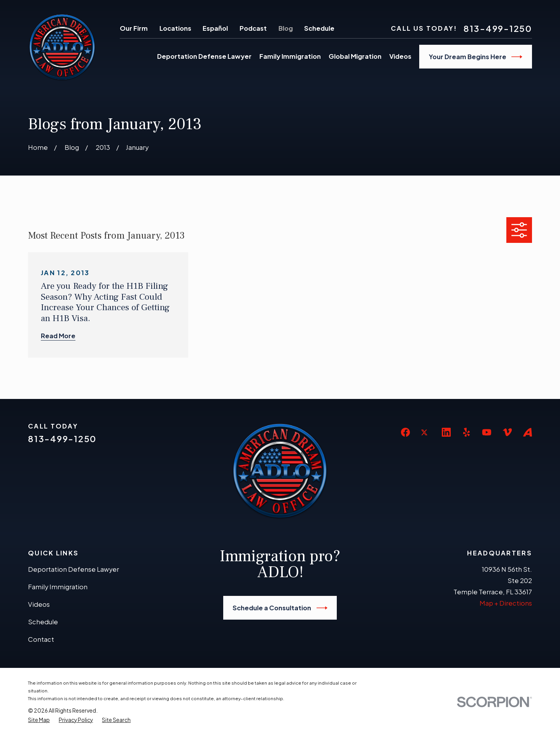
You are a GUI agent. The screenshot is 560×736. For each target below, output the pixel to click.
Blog (286, 28)
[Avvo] (528, 432)
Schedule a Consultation (280, 608)
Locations (175, 28)
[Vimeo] (507, 432)
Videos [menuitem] (400, 56)
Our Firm (134, 28)
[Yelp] (466, 432)
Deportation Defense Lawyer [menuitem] (204, 56)
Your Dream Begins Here (476, 57)
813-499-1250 (498, 29)
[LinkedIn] (446, 432)
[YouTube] (487, 432)
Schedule (319, 28)
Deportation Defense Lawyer (73, 569)
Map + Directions (506, 603)
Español (215, 28)
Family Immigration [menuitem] (290, 56)
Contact (41, 639)
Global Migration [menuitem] (355, 56)
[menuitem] (39, 720)
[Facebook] (405, 432)
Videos (39, 604)
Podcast (253, 28)
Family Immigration (58, 587)
